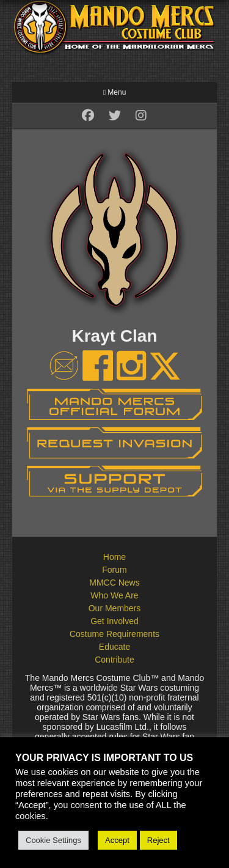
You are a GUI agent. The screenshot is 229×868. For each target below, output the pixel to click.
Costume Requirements (114, 634)
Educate (114, 647)
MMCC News (114, 583)
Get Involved (114, 621)
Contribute (114, 660)
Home (114, 557)
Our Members (115, 608)
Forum (114, 570)
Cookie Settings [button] (53, 840)
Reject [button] (158, 840)
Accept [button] (117, 840)
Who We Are (114, 595)
